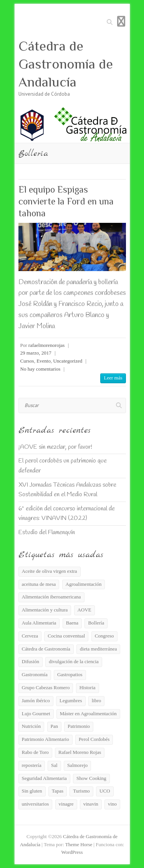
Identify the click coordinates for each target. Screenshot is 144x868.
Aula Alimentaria (39, 623)
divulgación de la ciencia (74, 661)
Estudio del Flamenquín (47, 532)
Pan (55, 726)
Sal (54, 765)
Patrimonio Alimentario (46, 739)
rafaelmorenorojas (47, 345)
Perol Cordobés (94, 739)
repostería (32, 765)
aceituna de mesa (39, 584)
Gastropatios (70, 674)
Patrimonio (79, 726)
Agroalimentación (84, 584)
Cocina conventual (66, 636)
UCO (105, 791)
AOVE (84, 610)
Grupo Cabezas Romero (46, 687)
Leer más (113, 378)
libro (97, 700)
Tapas (58, 791)
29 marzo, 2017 (36, 353)
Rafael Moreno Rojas (80, 752)
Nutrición (31, 726)
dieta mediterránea (98, 649)
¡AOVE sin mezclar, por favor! (55, 447)
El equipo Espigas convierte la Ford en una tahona (66, 201)
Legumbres (71, 700)
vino (112, 804)
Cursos (27, 361)
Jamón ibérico (36, 700)
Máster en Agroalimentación (88, 714)
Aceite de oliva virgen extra (50, 571)
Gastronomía (35, 674)
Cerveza (30, 636)
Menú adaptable (121, 21)
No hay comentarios (41, 369)
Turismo (81, 791)
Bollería (96, 623)
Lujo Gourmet (36, 714)
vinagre (66, 804)
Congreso (104, 636)
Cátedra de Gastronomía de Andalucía (66, 64)
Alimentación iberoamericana (51, 597)
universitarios (36, 804)
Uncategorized (68, 361)
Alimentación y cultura (45, 610)
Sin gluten (32, 791)
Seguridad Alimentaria (44, 778)
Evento (44, 361)
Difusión (31, 661)
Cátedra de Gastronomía (46, 649)
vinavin (91, 804)
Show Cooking (91, 778)
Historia (88, 687)
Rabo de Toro (35, 752)
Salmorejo (77, 765)
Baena (72, 623)
